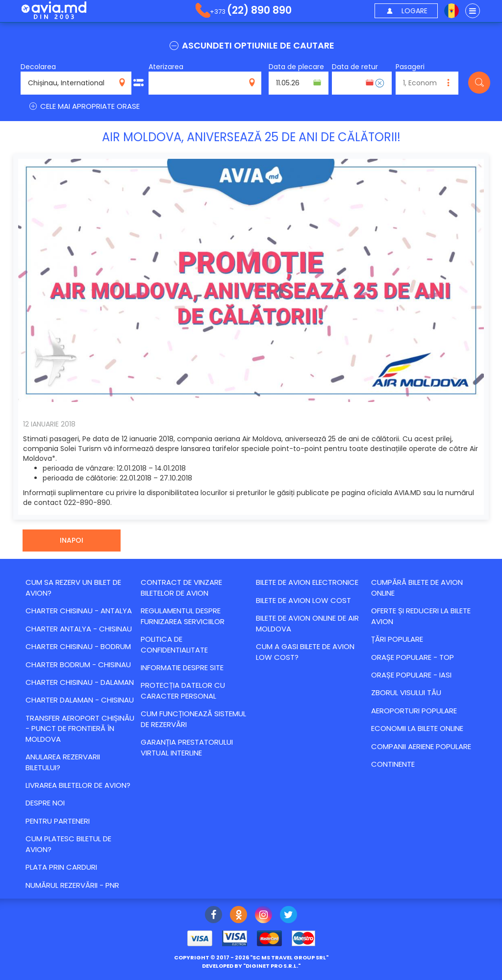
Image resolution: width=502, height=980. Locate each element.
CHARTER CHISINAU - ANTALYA (79, 611)
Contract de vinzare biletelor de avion (181, 587)
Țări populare (397, 639)
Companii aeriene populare (421, 746)
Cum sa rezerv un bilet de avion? (73, 587)
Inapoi (72, 540)
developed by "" (251, 966)
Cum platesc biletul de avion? (68, 844)
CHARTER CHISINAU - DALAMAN (80, 682)
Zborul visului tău (406, 692)
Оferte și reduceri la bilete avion (421, 616)
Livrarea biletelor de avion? (78, 785)
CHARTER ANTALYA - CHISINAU (79, 629)
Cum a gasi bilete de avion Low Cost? (305, 652)
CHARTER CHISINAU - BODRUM (78, 646)
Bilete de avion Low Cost (303, 600)
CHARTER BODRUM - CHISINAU (78, 665)
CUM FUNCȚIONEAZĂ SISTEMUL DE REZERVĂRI (193, 719)
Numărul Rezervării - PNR (72, 885)
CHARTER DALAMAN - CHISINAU (80, 700)
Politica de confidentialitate (174, 644)
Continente (393, 764)
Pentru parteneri (58, 821)
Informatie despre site (182, 667)
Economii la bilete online (417, 728)
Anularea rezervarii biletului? (63, 762)
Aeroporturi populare (414, 711)
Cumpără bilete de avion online (417, 587)
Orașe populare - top (413, 657)
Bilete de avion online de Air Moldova (307, 623)
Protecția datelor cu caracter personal (183, 690)
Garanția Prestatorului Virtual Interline (187, 747)
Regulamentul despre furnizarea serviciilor (183, 616)
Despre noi (45, 803)
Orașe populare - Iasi (411, 675)
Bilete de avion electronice (307, 582)
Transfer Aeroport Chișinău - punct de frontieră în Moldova (80, 729)
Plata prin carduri (61, 867)
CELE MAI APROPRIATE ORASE (84, 106)
